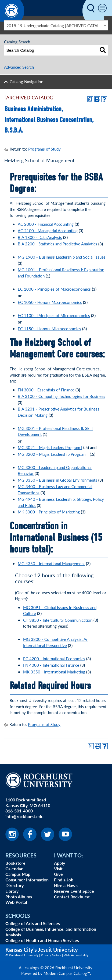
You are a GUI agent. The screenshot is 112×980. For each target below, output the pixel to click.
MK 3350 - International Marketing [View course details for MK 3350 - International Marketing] (54, 672)
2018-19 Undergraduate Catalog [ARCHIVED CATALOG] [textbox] (57, 25)
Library (12, 891)
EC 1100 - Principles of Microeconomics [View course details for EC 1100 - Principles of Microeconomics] (54, 315)
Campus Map (18, 874)
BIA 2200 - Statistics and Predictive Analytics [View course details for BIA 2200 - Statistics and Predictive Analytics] (57, 244)
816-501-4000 (19, 811)
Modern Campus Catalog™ (67, 973)
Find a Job (64, 880)
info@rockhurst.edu (24, 816)
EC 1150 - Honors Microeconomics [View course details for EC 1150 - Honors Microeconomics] (49, 329)
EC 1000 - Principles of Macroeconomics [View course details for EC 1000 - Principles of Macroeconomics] (54, 289)
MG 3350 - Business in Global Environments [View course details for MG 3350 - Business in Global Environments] (57, 480)
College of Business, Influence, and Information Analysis (51, 932)
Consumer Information (27, 880)
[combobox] (56, 25)
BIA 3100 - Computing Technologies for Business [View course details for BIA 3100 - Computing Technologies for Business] (62, 396)
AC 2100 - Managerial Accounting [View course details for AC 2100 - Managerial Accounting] (48, 230)
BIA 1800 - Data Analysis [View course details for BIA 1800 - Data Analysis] (40, 237)
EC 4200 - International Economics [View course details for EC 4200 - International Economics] (54, 658)
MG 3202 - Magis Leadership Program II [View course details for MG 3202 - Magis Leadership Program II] (53, 454)
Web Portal (16, 902)
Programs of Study (44, 149)
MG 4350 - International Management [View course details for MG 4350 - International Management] (51, 563)
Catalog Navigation (26, 81)
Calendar (14, 869)
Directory (15, 885)
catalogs (32, 967)
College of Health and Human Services (42, 940)
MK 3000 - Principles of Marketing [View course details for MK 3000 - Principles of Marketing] (49, 512)
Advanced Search (19, 67)
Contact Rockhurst (72, 897)
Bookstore (15, 863)
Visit (58, 869)
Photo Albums (19, 897)
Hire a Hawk (66, 885)
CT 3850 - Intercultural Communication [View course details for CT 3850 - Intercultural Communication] (58, 620)
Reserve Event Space (74, 891)
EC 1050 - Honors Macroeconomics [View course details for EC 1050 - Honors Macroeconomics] (50, 302)
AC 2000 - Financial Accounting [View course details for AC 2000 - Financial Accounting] (46, 224)
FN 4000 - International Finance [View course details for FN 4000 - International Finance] (51, 665)
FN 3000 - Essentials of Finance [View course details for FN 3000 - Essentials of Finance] (46, 390)
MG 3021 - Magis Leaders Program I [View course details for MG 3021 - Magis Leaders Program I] (50, 447)
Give (58, 874)
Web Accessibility (76, 955)
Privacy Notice (51, 955)
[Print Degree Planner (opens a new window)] (90, 99)
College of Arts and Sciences (33, 923)
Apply (59, 863)
